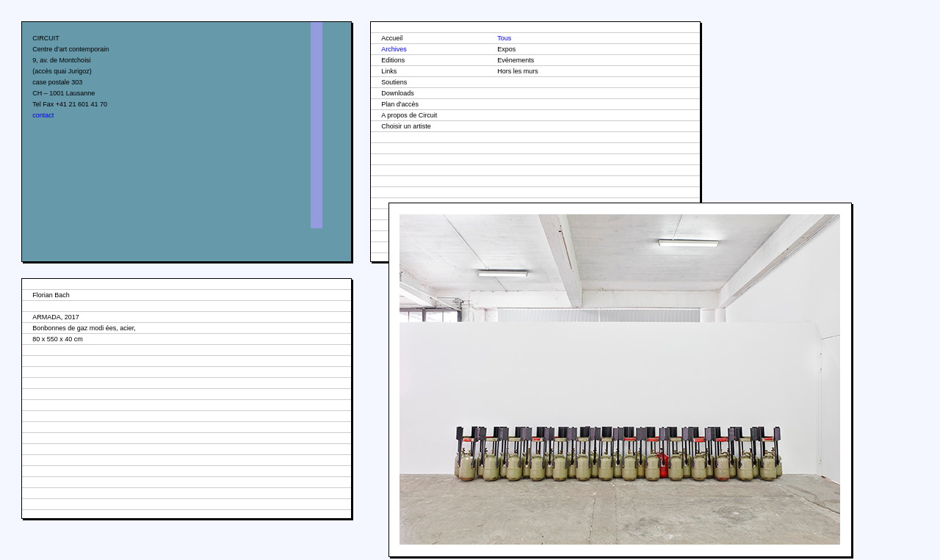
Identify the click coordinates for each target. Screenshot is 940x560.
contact (43, 115)
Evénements (516, 60)
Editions (393, 60)
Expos (506, 49)
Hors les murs (518, 71)
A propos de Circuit (409, 115)
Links (389, 71)
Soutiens (394, 82)
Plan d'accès (400, 104)
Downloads (398, 93)
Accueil (392, 38)
